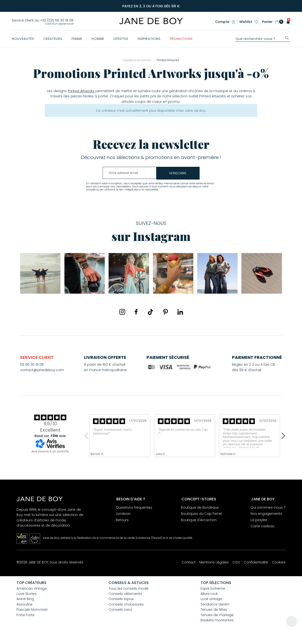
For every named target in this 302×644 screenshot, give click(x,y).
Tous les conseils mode (128, 589)
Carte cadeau (262, 527)
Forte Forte (25, 616)
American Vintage (32, 589)
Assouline (25, 605)
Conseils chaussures (126, 605)
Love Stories (27, 594)
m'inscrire (192, 174)
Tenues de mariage (217, 616)
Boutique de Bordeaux (200, 508)
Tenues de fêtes (214, 610)
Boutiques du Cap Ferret (201, 515)
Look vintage (211, 600)
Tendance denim (215, 605)
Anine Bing (25, 600)
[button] (287, 22)
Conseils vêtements (125, 594)
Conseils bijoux (121, 600)
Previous (87, 437)
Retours (122, 521)
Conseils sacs (120, 610)
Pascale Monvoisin (32, 610)
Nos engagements (266, 515)
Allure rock (209, 594)
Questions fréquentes (134, 508)
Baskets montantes (217, 621)
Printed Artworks (81, 92)
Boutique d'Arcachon (199, 521)
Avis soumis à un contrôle (50, 452)
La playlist (259, 521)
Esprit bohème (213, 589)
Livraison (123, 515)
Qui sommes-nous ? (268, 508)
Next (282, 437)
